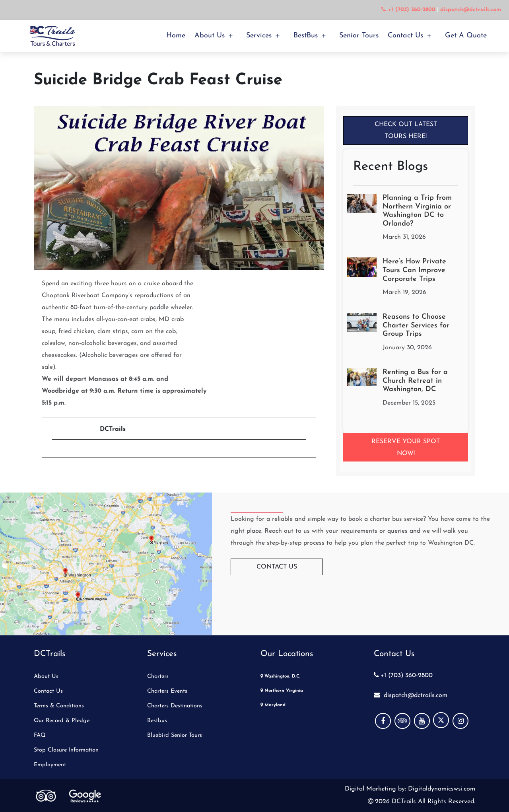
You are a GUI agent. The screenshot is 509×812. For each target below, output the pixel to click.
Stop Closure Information (66, 750)
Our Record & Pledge (62, 721)
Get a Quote (466, 36)
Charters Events (167, 691)
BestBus (306, 36)
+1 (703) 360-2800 (403, 676)
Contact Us (405, 36)
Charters (158, 677)
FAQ (40, 735)
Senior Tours (359, 36)
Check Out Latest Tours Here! (406, 130)
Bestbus (157, 721)
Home (176, 36)
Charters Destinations (175, 706)
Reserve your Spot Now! (406, 448)
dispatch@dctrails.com (411, 695)
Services (259, 36)
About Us (210, 36)
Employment (50, 765)
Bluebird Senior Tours (175, 735)
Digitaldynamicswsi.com (441, 789)
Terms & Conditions (59, 706)
